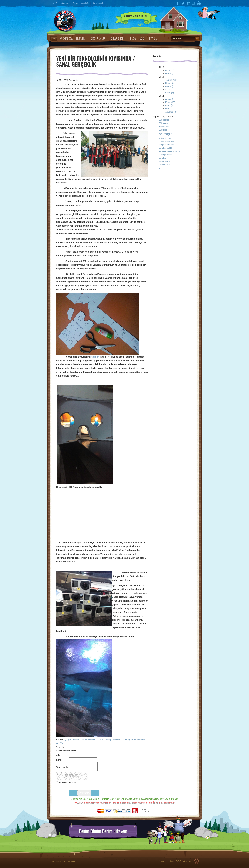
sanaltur (163, 158)
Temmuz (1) (171, 80)
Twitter (183, 3)
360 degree (128, 739)
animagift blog (165, 138)
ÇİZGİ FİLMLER (99, 38)
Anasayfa (54, 38)
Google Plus (188, 3)
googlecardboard (167, 145)
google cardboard (73, 739)
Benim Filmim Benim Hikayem (103, 831)
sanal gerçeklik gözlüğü (169, 151)
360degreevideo (166, 127)
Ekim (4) (169, 105)
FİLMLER (81, 38)
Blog (172, 861)
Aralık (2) (170, 99)
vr (83, 739)
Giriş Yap (65, 3)
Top (197, 861)
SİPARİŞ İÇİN (119, 38)
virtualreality (164, 165)
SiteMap (187, 861)
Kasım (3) (170, 102)
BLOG (133, 38)
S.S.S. (142, 38)
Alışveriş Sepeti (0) (81, 3)
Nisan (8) (170, 83)
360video (163, 130)
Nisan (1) (170, 70)
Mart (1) (169, 74)
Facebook (178, 3)
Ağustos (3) (171, 112)
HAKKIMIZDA (66, 38)
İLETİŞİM (153, 38)
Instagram (194, 3)
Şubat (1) (170, 90)
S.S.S (178, 861)
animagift (166, 134)
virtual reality (105, 739)
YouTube (199, 3)
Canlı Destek (98, 3)
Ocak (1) (170, 93)
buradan (95, 357)
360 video (117, 739)
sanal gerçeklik (92, 739)
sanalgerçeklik (165, 155)
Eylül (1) (169, 109)
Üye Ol (55, 3)
